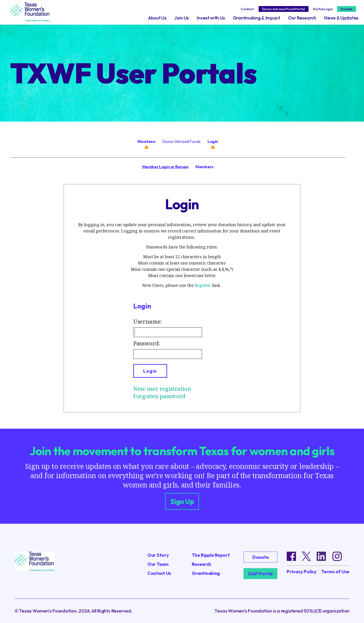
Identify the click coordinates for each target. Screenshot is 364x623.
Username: (148, 321)
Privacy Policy (302, 572)
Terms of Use (335, 572)
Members (204, 167)
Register (203, 285)
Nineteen (146, 141)
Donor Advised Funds (182, 141)
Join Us (182, 18)
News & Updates (341, 18)
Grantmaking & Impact (257, 18)
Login (213, 141)
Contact (247, 9)
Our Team (158, 564)
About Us (157, 18)
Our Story (158, 555)
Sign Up (182, 501)
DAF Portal (260, 574)
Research (201, 564)
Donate (347, 9)
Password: (147, 343)
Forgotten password (159, 396)
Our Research (302, 18)
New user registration (162, 389)
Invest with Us (211, 18)
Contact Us (159, 573)
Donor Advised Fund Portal (284, 9)
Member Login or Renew (165, 167)
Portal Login (323, 9)
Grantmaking (206, 573)
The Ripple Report (211, 555)
